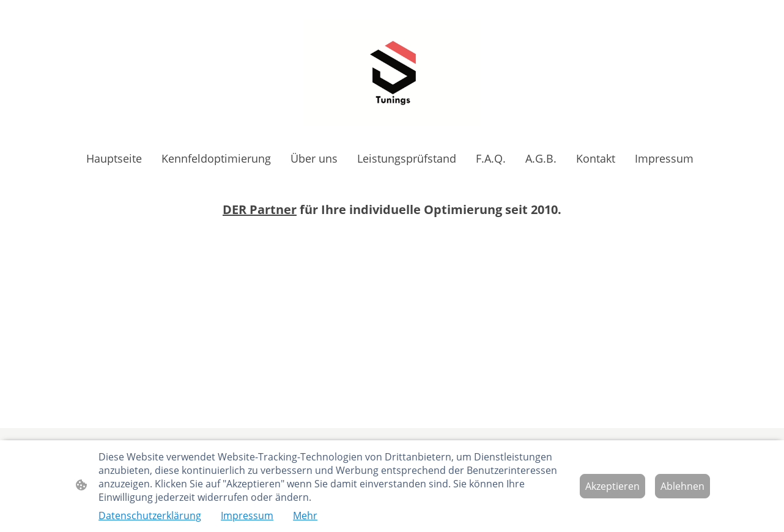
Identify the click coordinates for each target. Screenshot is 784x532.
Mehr (305, 515)
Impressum (247, 515)
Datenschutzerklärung (150, 515)
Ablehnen (682, 486)
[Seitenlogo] (392, 72)
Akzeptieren (612, 486)
